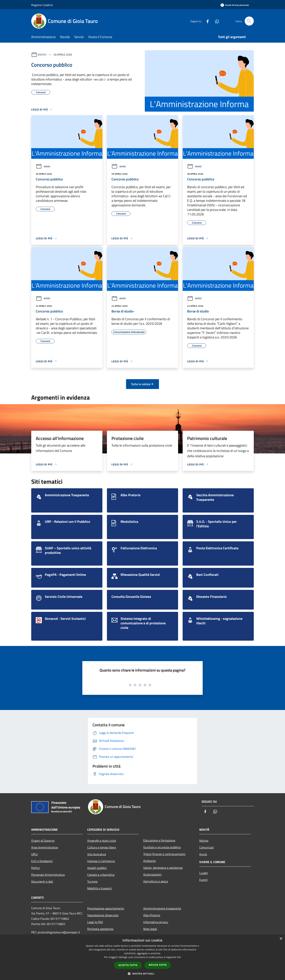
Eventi (203, 880)
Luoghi (204, 873)
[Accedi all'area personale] (235, 5)
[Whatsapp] (216, 21)
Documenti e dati (42, 881)
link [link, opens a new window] (179, 957)
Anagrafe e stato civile (102, 841)
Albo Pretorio (152, 915)
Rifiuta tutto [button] (158, 965)
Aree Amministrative (45, 847)
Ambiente (150, 861)
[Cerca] (249, 21)
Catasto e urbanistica (101, 875)
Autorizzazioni (152, 874)
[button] (142, 974)
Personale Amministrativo (48, 875)
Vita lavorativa (97, 854)
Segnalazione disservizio (103, 915)
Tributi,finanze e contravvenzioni (164, 854)
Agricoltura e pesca (156, 881)
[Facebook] (206, 21)
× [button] (281, 939)
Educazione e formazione (159, 840)
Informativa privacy (156, 922)
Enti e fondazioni (42, 861)
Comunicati (207, 847)
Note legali (150, 929)
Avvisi (42, 54)
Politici (36, 868)
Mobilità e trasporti (100, 888)
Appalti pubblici (97, 868)
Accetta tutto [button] (128, 965)
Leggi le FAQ (95, 922)
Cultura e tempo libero (102, 847)
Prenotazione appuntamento (106, 908)
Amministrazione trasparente (162, 908)
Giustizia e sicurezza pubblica (162, 847)
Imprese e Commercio (101, 861)
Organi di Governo (43, 841)
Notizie (204, 841)
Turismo (92, 881)
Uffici (35, 854)
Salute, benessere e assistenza (163, 868)
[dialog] (142, 957)
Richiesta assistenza (100, 929)
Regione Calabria (42, 5)
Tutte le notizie (142, 384)
